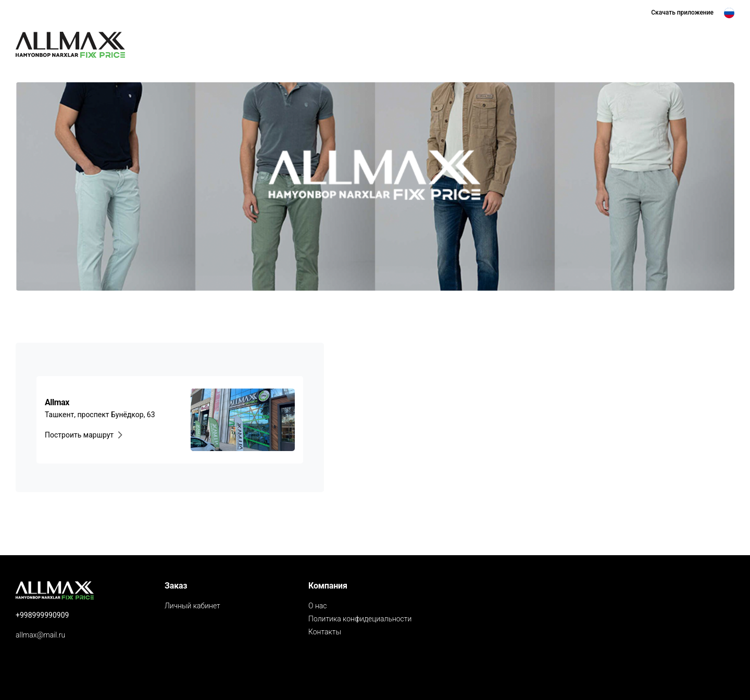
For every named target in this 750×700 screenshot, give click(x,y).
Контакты (325, 632)
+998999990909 (42, 615)
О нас (317, 606)
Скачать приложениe (682, 12)
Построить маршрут (85, 435)
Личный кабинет (192, 606)
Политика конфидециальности (360, 619)
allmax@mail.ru (40, 635)
